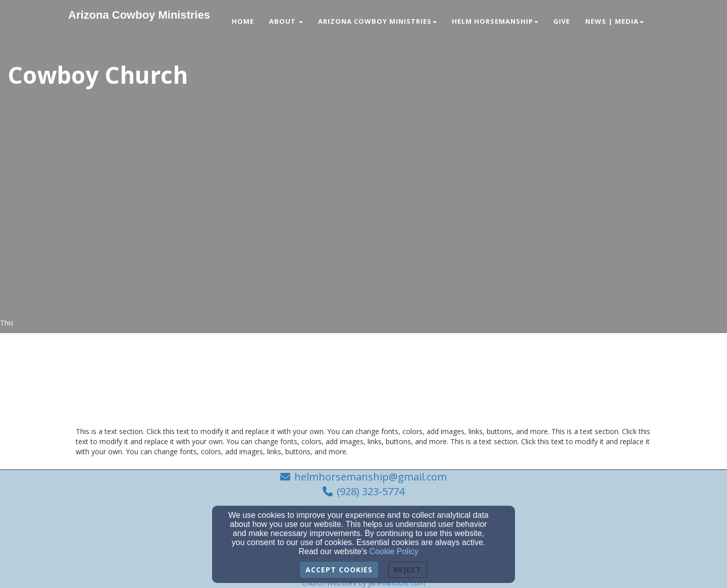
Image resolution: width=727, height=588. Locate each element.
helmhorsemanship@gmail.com (371, 477)
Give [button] (562, 21)
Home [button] (243, 21)
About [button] (286, 21)
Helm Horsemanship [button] (495, 21)
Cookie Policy (394, 551)
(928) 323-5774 (371, 491)
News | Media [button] (614, 21)
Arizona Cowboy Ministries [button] (377, 21)
